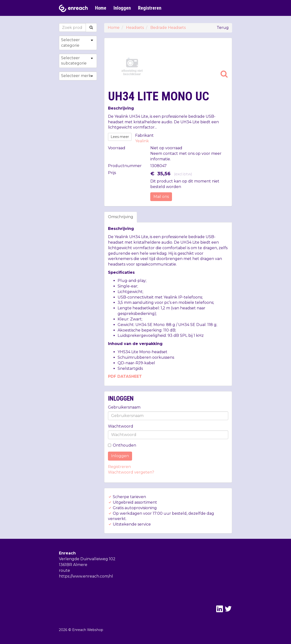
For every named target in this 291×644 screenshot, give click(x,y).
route (64, 570)
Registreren (150, 8)
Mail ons (161, 197)
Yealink (142, 141)
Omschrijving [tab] (121, 217)
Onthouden (122, 445)
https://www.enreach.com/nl (86, 576)
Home (101, 8)
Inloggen (122, 8)
